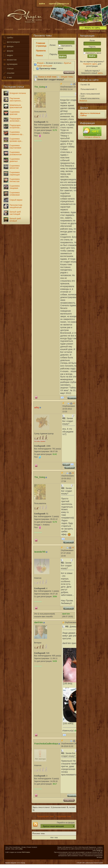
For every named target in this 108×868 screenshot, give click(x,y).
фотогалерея (11, 42)
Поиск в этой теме (47, 77)
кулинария (10, 64)
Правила (41, 51)
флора (8, 47)
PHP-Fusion (26, 852)
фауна (8, 51)
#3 (73, 473)
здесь (100, 73)
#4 (73, 548)
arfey (21, 849)
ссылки (8, 73)
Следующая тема (63, 816)
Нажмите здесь (90, 64)
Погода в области (92, 137)
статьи (8, 69)
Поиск (39, 55)
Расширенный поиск (97, 31)
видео (8, 55)
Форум (40, 63)
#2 (74, 403)
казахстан (10, 60)
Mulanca (83, 101)
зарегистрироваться (59, 4)
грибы (8, 38)
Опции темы (67, 77)
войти (42, 4)
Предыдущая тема (45, 816)
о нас (7, 78)
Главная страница (41, 44)
